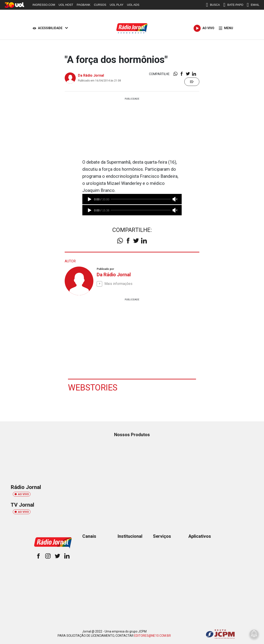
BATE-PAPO (233, 5)
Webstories (93, 388)
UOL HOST (66, 5)
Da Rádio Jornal (91, 75)
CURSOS (100, 5)
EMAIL (253, 5)
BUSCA (213, 5)
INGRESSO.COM (44, 5)
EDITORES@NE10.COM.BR (153, 636)
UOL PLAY (117, 5)
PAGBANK (84, 5)
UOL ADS (133, 5)
